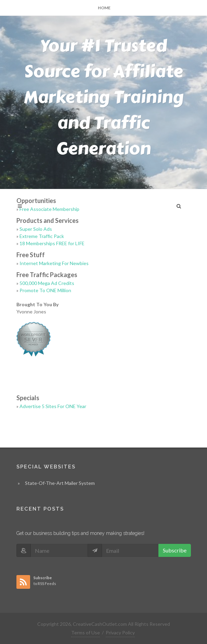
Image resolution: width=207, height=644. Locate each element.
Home (104, 8)
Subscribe (175, 550)
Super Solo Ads (36, 229)
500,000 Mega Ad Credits (47, 283)
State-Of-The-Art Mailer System (60, 483)
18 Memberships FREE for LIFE (52, 243)
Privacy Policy (120, 633)
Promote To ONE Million (45, 290)
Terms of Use (86, 633)
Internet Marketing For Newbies (54, 263)
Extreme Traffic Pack (42, 236)
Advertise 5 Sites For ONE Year (53, 406)
